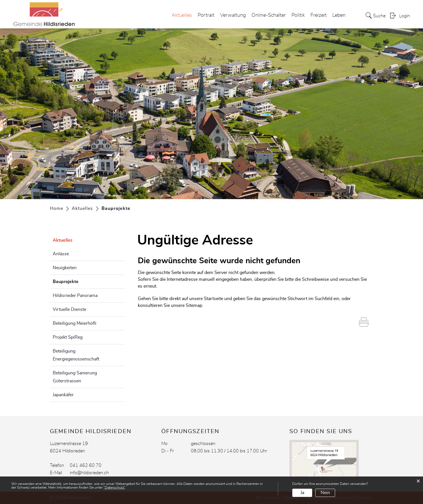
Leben (339, 15)
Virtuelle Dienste (69, 309)
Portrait (206, 15)
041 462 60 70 (86, 465)
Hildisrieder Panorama (75, 296)
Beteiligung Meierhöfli (75, 323)
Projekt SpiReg (68, 337)
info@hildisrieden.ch (89, 473)
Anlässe (61, 254)
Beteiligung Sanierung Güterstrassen (75, 377)
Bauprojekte (80, 281)
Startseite (213, 299)
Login (405, 16)
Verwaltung (233, 15)
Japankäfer (63, 395)
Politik (298, 15)
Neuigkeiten (65, 268)
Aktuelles (182, 15)
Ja (302, 493)
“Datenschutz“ (114, 488)
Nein (325, 493)
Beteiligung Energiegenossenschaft (76, 355)
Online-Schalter (269, 15)
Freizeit (319, 15)
